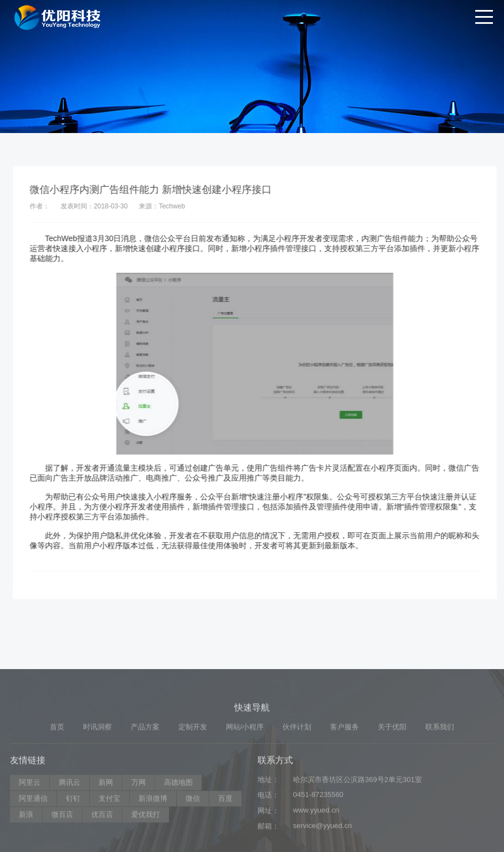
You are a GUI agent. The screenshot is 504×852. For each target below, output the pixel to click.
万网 (138, 835)
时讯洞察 (97, 779)
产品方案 (145, 779)
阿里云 (30, 835)
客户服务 (344, 779)
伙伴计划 (297, 779)
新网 (106, 835)
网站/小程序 (245, 779)
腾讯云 (70, 835)
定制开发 (193, 779)
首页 (57, 779)
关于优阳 (392, 779)
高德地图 (178, 835)
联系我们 (440, 779)
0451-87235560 (318, 847)
